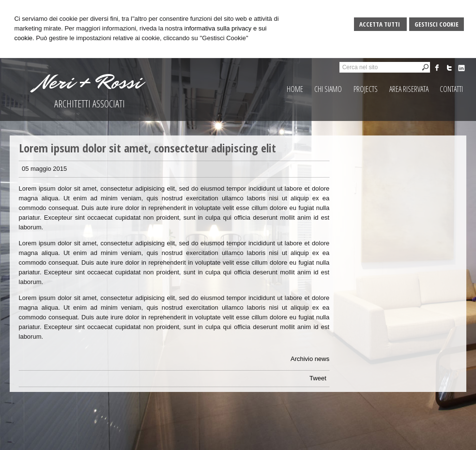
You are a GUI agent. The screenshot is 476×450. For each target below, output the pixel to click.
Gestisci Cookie (437, 24)
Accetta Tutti (380, 24)
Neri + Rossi (90, 82)
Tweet (318, 378)
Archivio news (310, 359)
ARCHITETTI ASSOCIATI (90, 104)
